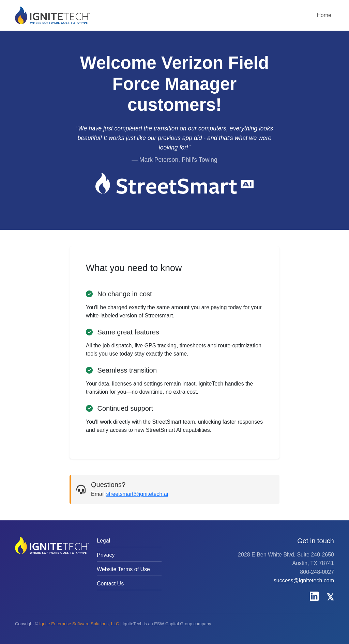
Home (324, 15)
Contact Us (110, 584)
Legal (103, 541)
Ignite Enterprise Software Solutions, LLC (79, 624)
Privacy (106, 555)
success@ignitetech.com (304, 580)
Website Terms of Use (123, 569)
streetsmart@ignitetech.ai (137, 494)
